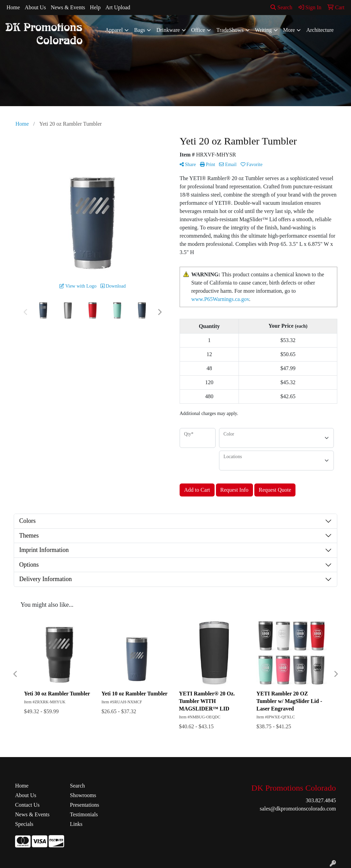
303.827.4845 (321, 800)
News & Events (68, 7)
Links (76, 824)
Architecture (320, 30)
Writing (263, 30)
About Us (35, 7)
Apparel (114, 30)
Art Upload (118, 7)
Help (95, 7)
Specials (24, 824)
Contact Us (27, 805)
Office (198, 30)
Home (13, 7)
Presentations (84, 805)
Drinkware (168, 30)
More (289, 30)
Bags (140, 30)
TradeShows (230, 30)
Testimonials (84, 814)
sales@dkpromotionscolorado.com (298, 809)
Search (281, 7)
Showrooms (83, 795)
